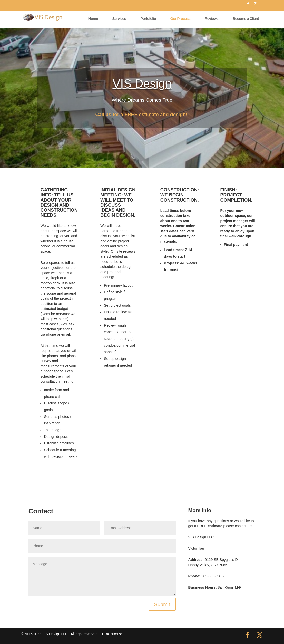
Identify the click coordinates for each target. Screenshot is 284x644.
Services (119, 19)
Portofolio (148, 19)
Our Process (180, 19)
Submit (162, 604)
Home (93, 19)
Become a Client (246, 19)
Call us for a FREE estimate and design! (142, 114)
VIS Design (142, 84)
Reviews (212, 19)
